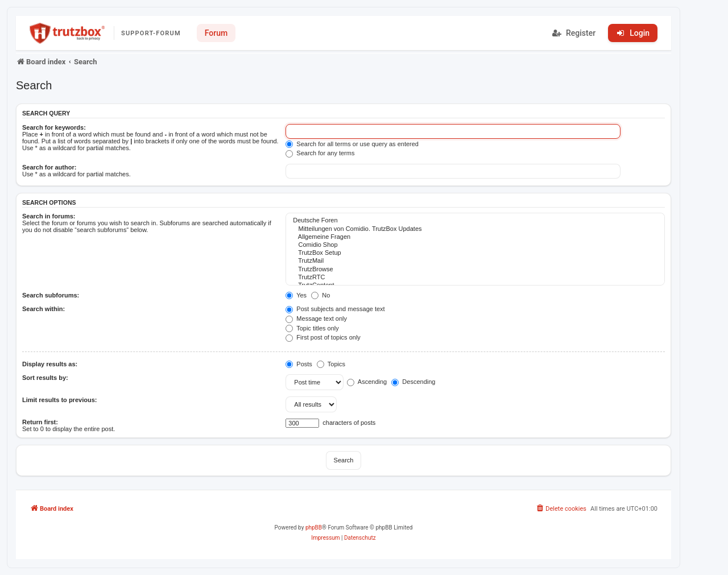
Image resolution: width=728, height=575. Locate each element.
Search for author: (49, 167)
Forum (216, 33)
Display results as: (50, 364)
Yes (296, 295)
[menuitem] (561, 509)
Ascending (367, 382)
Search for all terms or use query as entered (352, 144)
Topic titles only (312, 328)
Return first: (40, 422)
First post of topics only (323, 337)
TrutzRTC (475, 278)
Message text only (316, 318)
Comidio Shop (475, 245)
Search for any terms (320, 153)
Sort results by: (45, 378)
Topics (331, 364)
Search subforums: (51, 295)
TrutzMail (475, 261)
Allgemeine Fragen (475, 237)
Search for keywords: (54, 127)
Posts (299, 364)
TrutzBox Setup (475, 253)
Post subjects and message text (335, 309)
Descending (413, 382)
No (320, 295)
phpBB (314, 528)
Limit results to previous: (59, 400)
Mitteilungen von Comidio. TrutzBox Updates (475, 229)
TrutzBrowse (475, 270)
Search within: (44, 309)
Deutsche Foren (475, 221)
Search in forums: (49, 216)
